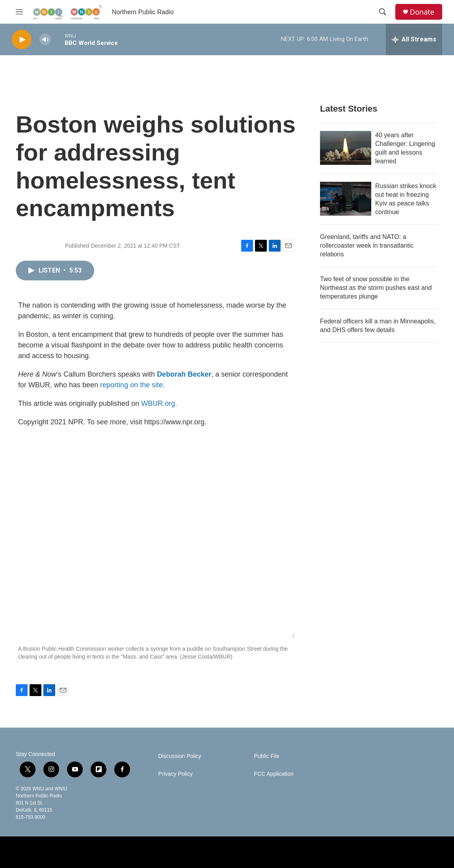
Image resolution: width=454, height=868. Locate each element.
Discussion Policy (180, 756)
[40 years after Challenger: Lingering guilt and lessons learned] (346, 148)
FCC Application (274, 774)
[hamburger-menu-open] (19, 12)
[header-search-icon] (383, 12)
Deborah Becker (184, 374)
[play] (22, 40)
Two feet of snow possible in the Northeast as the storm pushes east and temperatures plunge (376, 288)
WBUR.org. (159, 403)
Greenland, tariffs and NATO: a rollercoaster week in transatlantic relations (367, 245)
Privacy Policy (176, 774)
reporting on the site (131, 385)
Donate (422, 12)
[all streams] (414, 39)
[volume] (45, 40)
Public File (267, 756)
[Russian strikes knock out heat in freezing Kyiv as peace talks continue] (346, 199)
